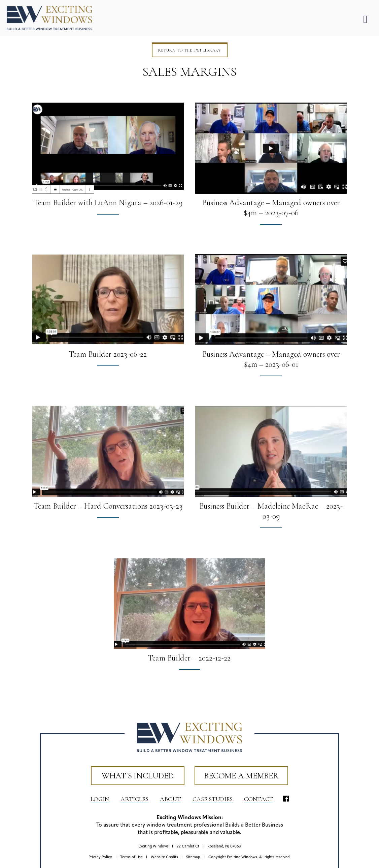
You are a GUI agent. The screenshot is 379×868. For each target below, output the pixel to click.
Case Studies (213, 799)
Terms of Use (131, 857)
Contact (259, 799)
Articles (134, 799)
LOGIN (100, 799)
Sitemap (193, 857)
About (170, 799)
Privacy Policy (100, 857)
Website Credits (164, 857)
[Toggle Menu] (365, 19)
